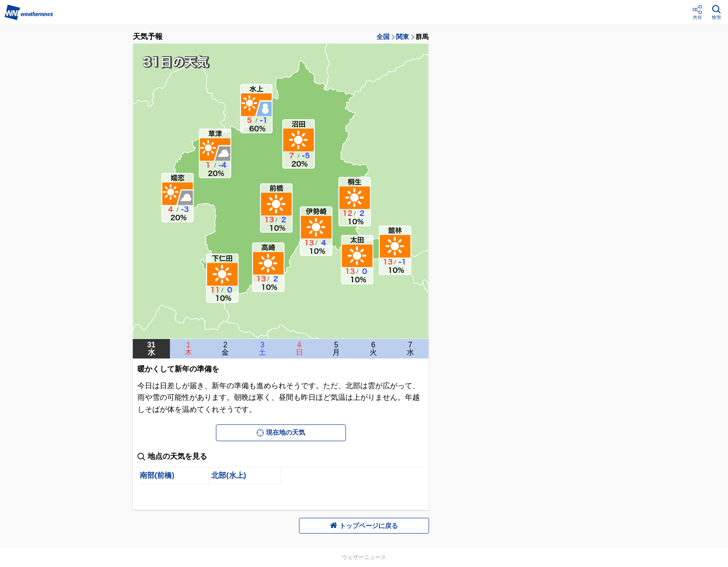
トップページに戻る (364, 526)
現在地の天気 (281, 432)
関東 (403, 37)
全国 (383, 37)
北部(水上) (229, 475)
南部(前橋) (157, 475)
